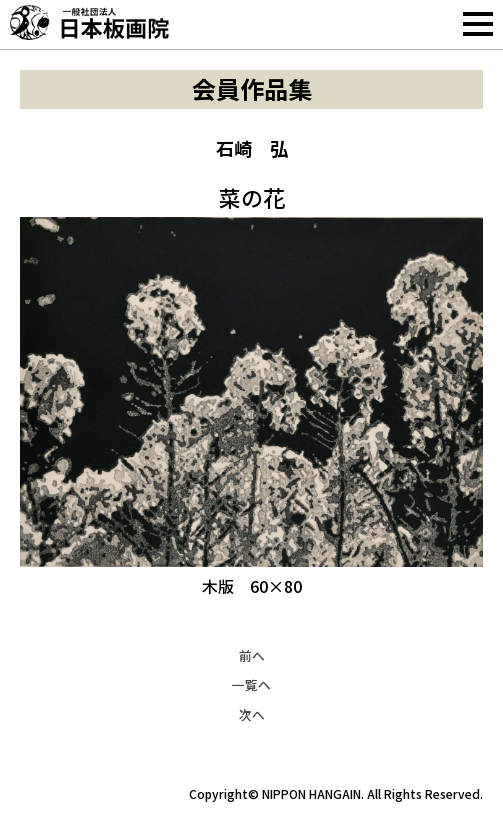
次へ (252, 714)
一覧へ (251, 684)
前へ (252, 655)
